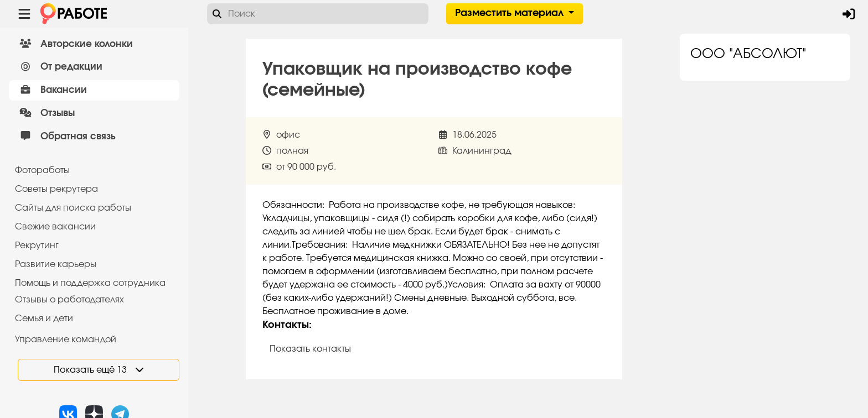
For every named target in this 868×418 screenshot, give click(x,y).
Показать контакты (310, 349)
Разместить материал (511, 13)
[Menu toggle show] (24, 14)
